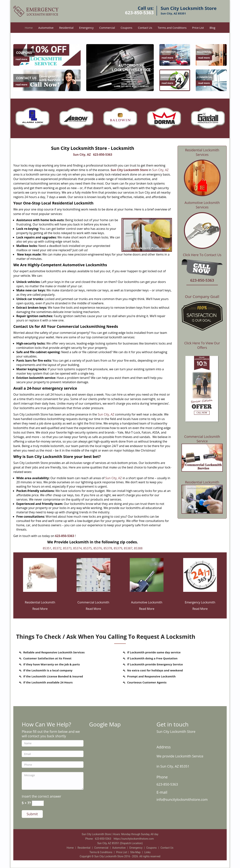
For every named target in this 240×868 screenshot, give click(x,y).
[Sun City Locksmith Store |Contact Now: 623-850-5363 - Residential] (204, 52)
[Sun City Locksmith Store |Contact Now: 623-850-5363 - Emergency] (168, 77)
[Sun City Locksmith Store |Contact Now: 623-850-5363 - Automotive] (168, 52)
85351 (47, 548)
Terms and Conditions (172, 28)
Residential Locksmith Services (202, 152)
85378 (108, 548)
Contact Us (145, 28)
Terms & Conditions (101, 852)
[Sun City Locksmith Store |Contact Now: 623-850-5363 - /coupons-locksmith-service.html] (47, 55)
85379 (118, 548)
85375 (88, 548)
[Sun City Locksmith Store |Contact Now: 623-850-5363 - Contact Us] (26, 78)
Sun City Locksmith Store (129, 170)
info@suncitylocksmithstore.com (182, 799)
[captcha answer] (38, 803)
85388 (138, 548)
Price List (198, 28)
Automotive (46, 28)
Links (147, 852)
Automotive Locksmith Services (202, 205)
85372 (57, 548)
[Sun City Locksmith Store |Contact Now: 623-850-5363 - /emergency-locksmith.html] (200, 575)
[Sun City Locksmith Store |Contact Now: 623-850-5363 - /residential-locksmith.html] (40, 575)
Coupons (126, 28)
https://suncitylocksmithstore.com (134, 839)
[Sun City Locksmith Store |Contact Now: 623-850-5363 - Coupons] (24, 53)
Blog (212, 28)
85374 (77, 548)
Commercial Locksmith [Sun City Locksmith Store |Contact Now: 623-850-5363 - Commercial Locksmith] (93, 602)
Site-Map (135, 852)
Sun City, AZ (82, 155)
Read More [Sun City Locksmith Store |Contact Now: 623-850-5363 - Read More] (40, 609)
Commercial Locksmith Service (202, 439)
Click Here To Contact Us (202, 255)
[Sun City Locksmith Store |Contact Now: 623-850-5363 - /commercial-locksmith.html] (93, 575)
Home (29, 28)
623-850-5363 (139, 12)
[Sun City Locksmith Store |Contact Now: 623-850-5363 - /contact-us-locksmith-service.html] (47, 80)
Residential (66, 28)
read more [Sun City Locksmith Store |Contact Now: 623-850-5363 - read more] (21, 59)
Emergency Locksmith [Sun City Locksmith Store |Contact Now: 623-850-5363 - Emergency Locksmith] (200, 602)
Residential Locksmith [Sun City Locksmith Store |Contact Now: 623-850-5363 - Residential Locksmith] (40, 602)
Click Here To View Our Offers (202, 345)
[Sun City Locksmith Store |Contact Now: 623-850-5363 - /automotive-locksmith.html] (147, 575)
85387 (128, 548)
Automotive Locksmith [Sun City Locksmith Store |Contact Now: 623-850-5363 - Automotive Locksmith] (147, 602)
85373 (67, 548)
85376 (98, 548)
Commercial (107, 28)
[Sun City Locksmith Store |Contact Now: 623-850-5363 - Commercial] (205, 77)
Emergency (86, 28)
